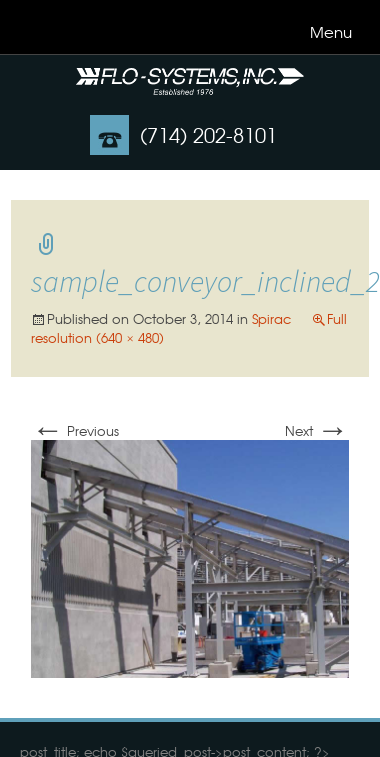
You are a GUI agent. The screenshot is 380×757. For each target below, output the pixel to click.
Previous (75, 430)
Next (317, 430)
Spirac (271, 318)
